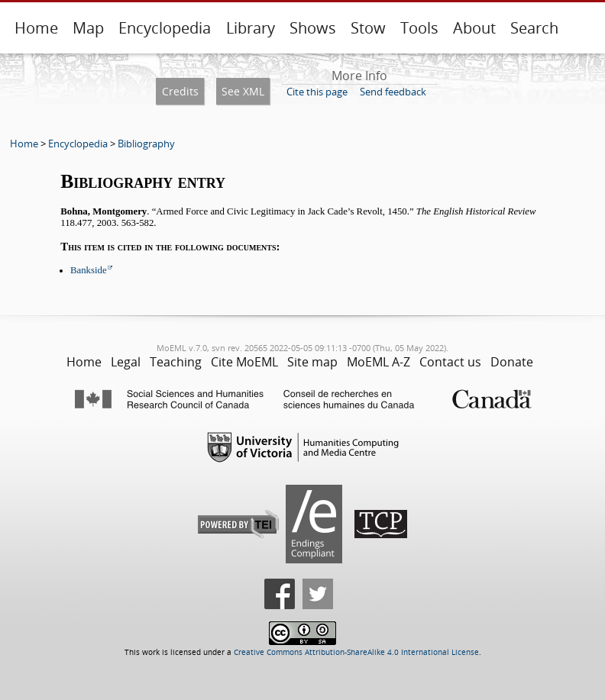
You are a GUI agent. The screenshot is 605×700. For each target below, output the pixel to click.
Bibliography (146, 144)
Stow (368, 28)
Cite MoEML (244, 362)
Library (251, 28)
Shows (313, 28)
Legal (126, 362)
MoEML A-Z (379, 362)
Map (88, 28)
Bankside (89, 270)
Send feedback (393, 92)
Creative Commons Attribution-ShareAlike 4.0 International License (356, 652)
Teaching (176, 362)
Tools (419, 28)
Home (36, 28)
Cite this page (317, 92)
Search (534, 28)
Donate (512, 362)
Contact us (450, 362)
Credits (180, 91)
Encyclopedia (165, 28)
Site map (312, 362)
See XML (243, 91)
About (474, 28)
